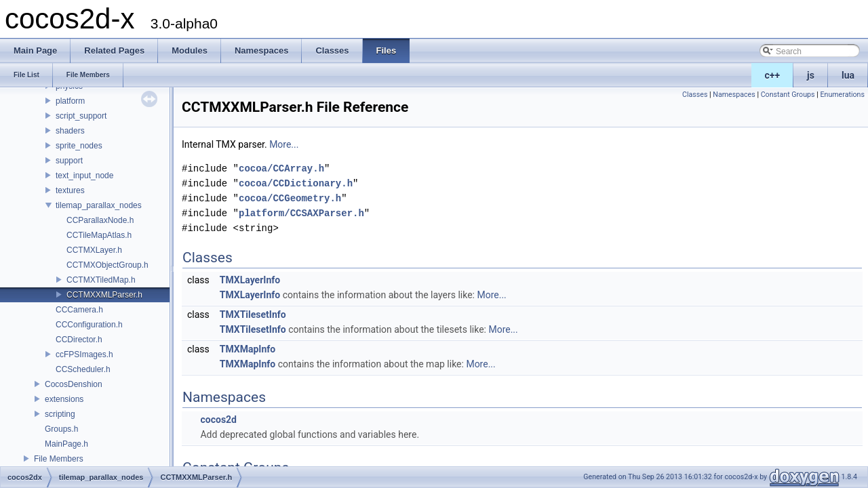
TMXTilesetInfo (253, 314)
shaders (70, 131)
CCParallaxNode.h (100, 220)
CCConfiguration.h (89, 325)
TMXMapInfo (248, 349)
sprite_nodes (79, 146)
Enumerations (842, 95)
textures (70, 190)
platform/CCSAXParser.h (301, 213)
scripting (60, 414)
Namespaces (734, 95)
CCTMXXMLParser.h (104, 295)
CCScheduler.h (83, 369)
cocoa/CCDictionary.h (296, 183)
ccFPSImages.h (84, 354)
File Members (59, 459)
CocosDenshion (74, 384)
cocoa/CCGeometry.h (290, 198)
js (811, 75)
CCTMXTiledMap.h (101, 280)
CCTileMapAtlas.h (99, 235)
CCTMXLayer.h (94, 250)
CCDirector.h (79, 340)
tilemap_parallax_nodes (99, 205)
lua (848, 75)
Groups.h (61, 429)
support (69, 161)
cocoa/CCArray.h (281, 168)
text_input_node (84, 176)
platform (70, 101)
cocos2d (218, 420)
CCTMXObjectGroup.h (107, 265)
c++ (773, 75)
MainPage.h (66, 444)
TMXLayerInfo (250, 280)
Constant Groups (788, 95)
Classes (695, 95)
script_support (81, 116)
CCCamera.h (79, 310)
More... (284, 144)
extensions (64, 399)
